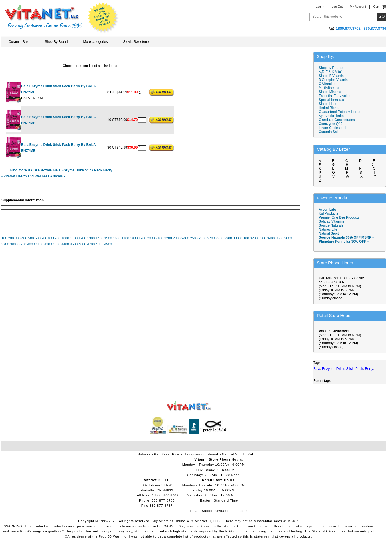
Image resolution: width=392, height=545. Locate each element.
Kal (251, 454)
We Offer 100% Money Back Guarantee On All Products (103, 18)
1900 (143, 238)
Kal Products (328, 213)
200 (11, 238)
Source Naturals (331, 225)
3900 (22, 244)
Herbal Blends (329, 108)
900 (58, 238)
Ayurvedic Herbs (331, 116)
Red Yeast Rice (167, 454)
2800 (220, 238)
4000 (31, 244)
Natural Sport (329, 233)
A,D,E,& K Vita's (331, 72)
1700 (125, 238)
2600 (202, 238)
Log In (320, 7)
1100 (74, 238)
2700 (211, 238)
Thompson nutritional (201, 454)
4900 (108, 244)
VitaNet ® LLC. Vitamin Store (189, 406)
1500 (108, 238)
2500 (194, 238)
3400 (271, 238)
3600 (288, 238)
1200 (82, 238)
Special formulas (331, 100)
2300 (177, 238)
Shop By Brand (56, 42)
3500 (280, 238)
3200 (254, 238)
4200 (48, 244)
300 (18, 238)
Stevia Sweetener (136, 42)
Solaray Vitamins (332, 221)
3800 (14, 244)
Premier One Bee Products (339, 217)
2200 (168, 238)
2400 (185, 238)
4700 (91, 244)
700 (44, 238)
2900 (228, 238)
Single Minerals (330, 92)
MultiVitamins (329, 88)
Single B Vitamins (332, 76)
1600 (117, 238)
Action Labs (328, 209)
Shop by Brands (332, 68)
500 (31, 238)
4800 (100, 244)
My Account (358, 7)
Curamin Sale (19, 42)
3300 (262, 238)
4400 (65, 244)
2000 (151, 238)
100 (4, 238)
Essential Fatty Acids (335, 96)
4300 (57, 244)
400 (24, 238)
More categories (95, 42)
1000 (65, 238)
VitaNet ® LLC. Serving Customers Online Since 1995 (44, 17)
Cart (376, 7)
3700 (5, 244)
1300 (91, 238)
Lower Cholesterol (333, 128)
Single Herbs (329, 104)
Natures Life (328, 229)
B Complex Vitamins (334, 80)
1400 (100, 238)
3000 (237, 238)
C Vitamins (327, 84)
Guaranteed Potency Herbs (339, 112)
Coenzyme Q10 (331, 124)
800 (51, 238)
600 (38, 238)
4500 (74, 244)
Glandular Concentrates (337, 120)
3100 (245, 238)
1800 (134, 238)
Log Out (337, 7)
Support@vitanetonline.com (225, 511)
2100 (160, 238)
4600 (82, 244)
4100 (40, 244)
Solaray (144, 454)
